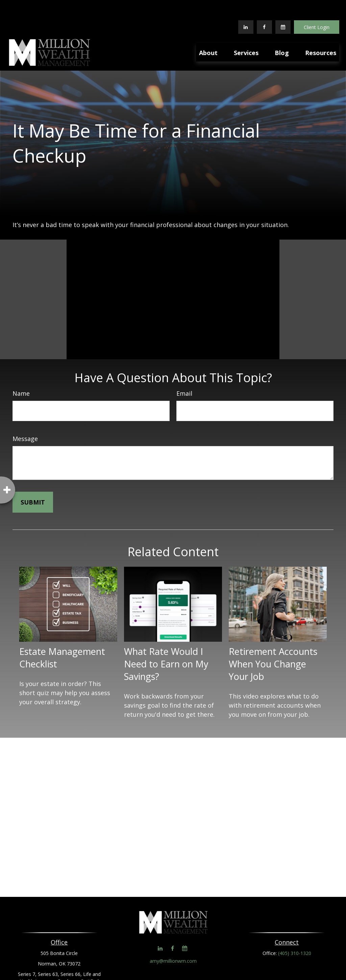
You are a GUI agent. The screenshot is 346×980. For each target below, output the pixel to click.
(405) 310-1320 (295, 933)
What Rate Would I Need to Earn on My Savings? (166, 644)
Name (21, 373)
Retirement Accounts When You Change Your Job (273, 644)
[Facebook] (264, 7)
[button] (208, 32)
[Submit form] (33, 482)
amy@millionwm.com (173, 941)
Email (184, 373)
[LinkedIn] (246, 7)
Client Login (317, 7)
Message (25, 418)
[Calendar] (283, 7)
